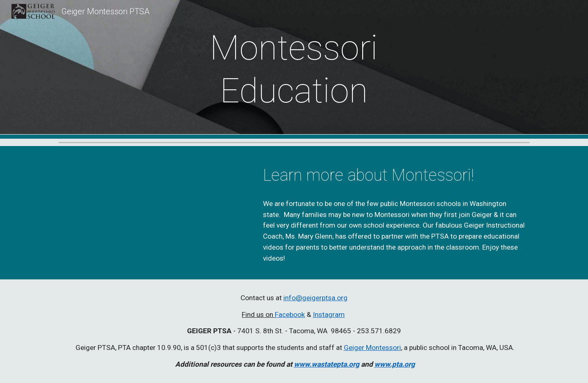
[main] (294, 69)
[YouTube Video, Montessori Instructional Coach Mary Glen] (153, 209)
